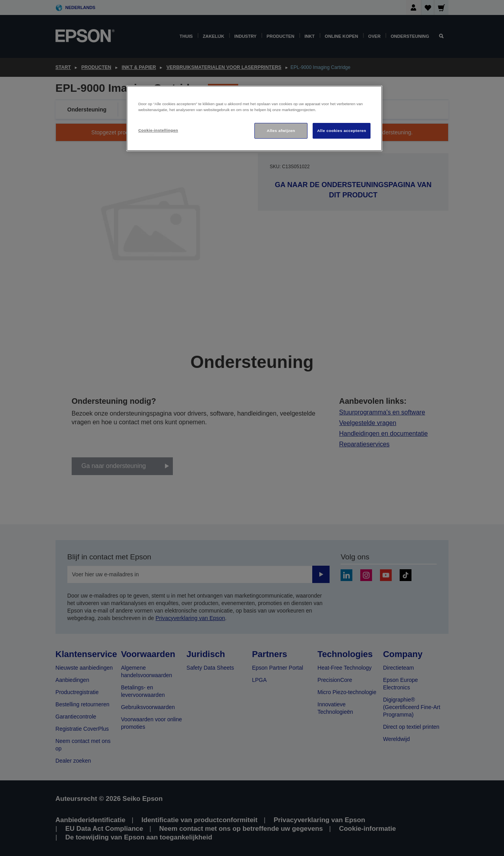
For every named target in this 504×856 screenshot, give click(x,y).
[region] (254, 118)
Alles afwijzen (281, 131)
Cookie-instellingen (158, 130)
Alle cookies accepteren (342, 131)
